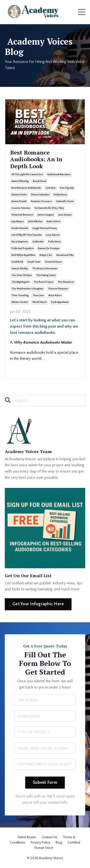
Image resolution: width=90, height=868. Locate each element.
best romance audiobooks (26, 188)
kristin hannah (20, 228)
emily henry (60, 195)
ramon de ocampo (49, 248)
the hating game (46, 275)
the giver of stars (22, 275)
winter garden (20, 302)
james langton (46, 215)
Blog (59, 843)
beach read (39, 181)
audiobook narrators (59, 175)
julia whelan (35, 222)
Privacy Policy (40, 843)
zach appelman (60, 302)
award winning (20, 181)
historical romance (22, 215)
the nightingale (20, 282)
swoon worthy (20, 269)
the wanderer (66, 282)
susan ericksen (53, 262)
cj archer (51, 188)
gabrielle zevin (65, 201)
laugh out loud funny (45, 228)
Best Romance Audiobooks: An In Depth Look (36, 159)
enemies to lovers (41, 201)
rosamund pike (65, 255)
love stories (53, 235)
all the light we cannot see (27, 175)
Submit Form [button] (45, 783)
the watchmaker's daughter (27, 289)
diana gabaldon (40, 195)
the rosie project (43, 282)
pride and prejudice (23, 248)
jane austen (65, 215)
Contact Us (50, 837)
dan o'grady (67, 188)
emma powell (19, 201)
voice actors (55, 296)
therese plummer (58, 289)
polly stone (54, 242)
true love (38, 296)
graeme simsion (21, 208)
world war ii (39, 302)
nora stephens (20, 242)
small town (34, 262)
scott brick (17, 262)
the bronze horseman (45, 269)
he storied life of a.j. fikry (49, 208)
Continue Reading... (25, 367)
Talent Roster (27, 837)
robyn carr (46, 255)
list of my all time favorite (27, 235)
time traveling (20, 296)
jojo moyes (18, 222)
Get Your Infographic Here (38, 604)
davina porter (19, 195)
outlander (38, 242)
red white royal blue (23, 255)
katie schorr (54, 222)
